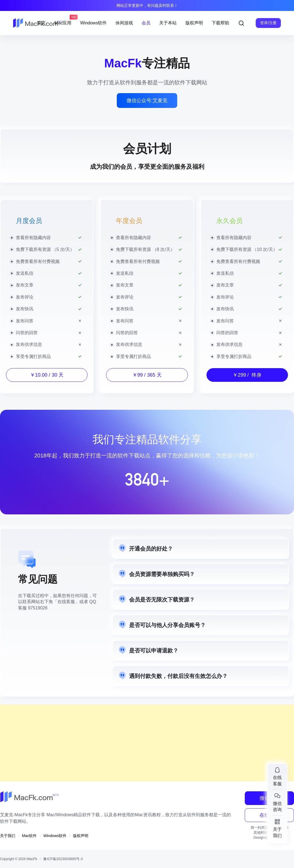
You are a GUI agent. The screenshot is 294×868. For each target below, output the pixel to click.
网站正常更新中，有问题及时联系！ (147, 5)
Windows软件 (55, 836)
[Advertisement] (147, 743)
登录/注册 (268, 23)
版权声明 (81, 836)
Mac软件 (29, 836)
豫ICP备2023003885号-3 (63, 859)
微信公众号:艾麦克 (147, 101)
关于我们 (8, 836)
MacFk (32, 859)
